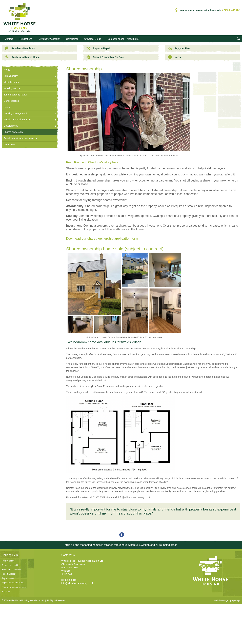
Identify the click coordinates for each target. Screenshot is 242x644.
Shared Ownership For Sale (105, 57)
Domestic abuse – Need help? (123, 39)
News (175, 57)
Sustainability (11, 76)
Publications (26, 39)
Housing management (15, 113)
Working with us (12, 88)
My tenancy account (49, 39)
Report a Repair (98, 48)
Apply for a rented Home (13, 583)
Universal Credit (93, 39)
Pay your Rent (179, 48)
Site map (6, 592)
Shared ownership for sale (14, 587)
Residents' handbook (11, 570)
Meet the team (11, 82)
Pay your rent (8, 578)
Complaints (72, 39)
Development (11, 126)
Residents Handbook (20, 48)
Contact (9, 39)
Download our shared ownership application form (102, 239)
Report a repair (9, 574)
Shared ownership (13, 132)
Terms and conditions (11, 565)
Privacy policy (8, 561)
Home (7, 70)
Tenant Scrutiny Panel (15, 95)
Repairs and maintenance (17, 120)
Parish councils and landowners (20, 138)
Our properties (11, 101)
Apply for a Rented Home (22, 57)
